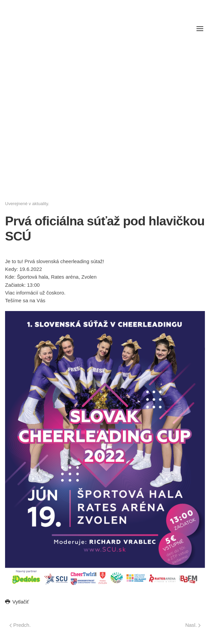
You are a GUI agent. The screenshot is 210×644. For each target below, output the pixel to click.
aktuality (40, 204)
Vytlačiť (17, 602)
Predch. (20, 625)
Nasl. (193, 625)
